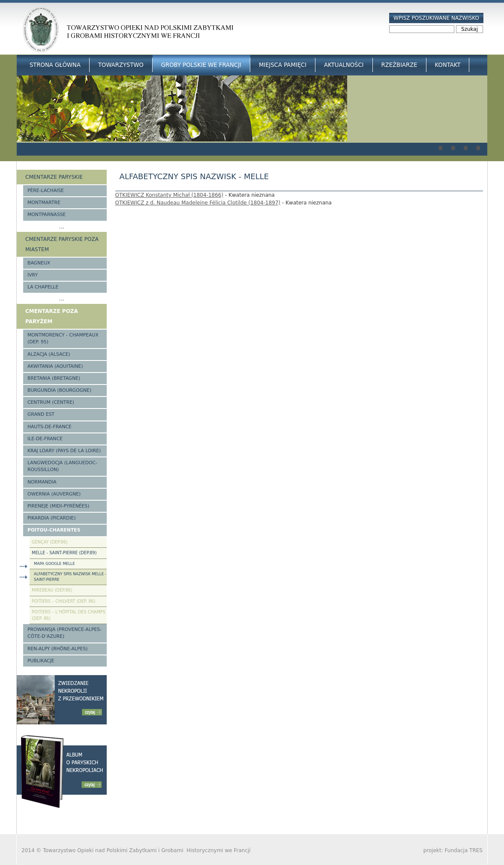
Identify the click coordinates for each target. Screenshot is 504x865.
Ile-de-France (45, 439)
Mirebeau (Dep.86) (52, 590)
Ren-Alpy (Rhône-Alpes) (57, 649)
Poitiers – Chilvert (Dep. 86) (64, 601)
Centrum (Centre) (51, 402)
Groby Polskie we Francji (201, 65)
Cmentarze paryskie (54, 177)
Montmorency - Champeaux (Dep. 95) (63, 338)
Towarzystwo (121, 65)
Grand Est (41, 414)
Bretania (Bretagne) (54, 378)
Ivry (33, 275)
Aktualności (344, 65)
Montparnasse (46, 215)
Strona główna (55, 65)
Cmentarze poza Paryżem (52, 316)
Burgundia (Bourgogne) (59, 390)
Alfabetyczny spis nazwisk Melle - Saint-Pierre (70, 577)
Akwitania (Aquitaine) (55, 366)
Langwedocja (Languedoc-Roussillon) (62, 466)
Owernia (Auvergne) (54, 494)
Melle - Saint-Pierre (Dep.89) (64, 553)
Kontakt (448, 65)
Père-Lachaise (46, 191)
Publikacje (41, 661)
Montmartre (44, 203)
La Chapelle (43, 287)
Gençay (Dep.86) (50, 542)
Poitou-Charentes (54, 530)
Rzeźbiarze (399, 65)
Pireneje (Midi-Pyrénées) (58, 506)
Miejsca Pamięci (283, 65)
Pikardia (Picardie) (52, 518)
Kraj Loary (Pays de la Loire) (64, 451)
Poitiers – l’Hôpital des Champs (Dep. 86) (69, 615)
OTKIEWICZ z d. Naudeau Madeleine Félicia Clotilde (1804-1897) (198, 203)
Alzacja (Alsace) (49, 354)
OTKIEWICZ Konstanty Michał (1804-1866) (169, 195)
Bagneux (39, 263)
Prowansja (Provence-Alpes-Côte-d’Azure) (64, 633)
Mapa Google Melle (54, 564)
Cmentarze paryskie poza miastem (62, 244)
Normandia (42, 482)
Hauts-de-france (49, 427)
